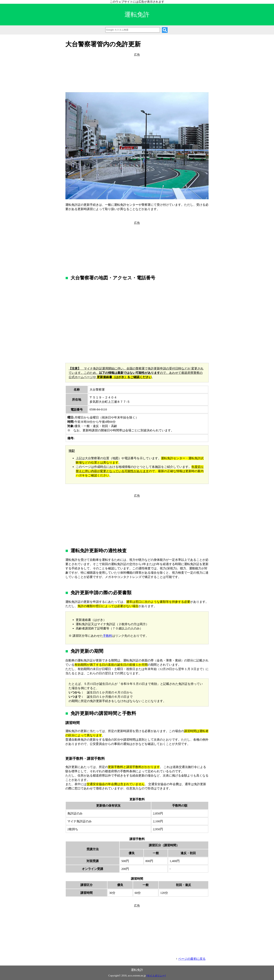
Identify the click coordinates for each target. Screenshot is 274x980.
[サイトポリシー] (156, 976)
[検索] (165, 30)
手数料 (108, 636)
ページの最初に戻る (192, 959)
